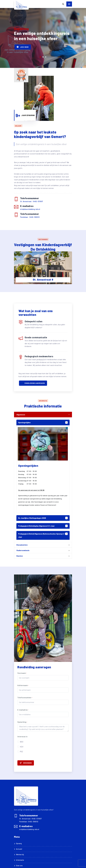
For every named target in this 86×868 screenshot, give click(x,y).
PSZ (21, 752)
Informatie (20, 860)
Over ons (19, 866)
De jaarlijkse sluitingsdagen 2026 (32, 518)
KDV (22, 747)
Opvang (19, 843)
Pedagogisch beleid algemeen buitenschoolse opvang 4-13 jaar (42, 535)
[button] (40, 57)
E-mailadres (23, 710)
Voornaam (22, 673)
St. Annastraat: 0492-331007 (32, 201)
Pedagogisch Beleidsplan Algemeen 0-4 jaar (36, 526)
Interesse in (22, 737)
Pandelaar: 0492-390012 (30, 217)
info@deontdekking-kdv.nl (30, 209)
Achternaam (23, 685)
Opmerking (22, 722)
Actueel (19, 849)
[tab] (43, 415)
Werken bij (20, 854)
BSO (22, 742)
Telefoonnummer (25, 698)
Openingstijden (24, 422)
